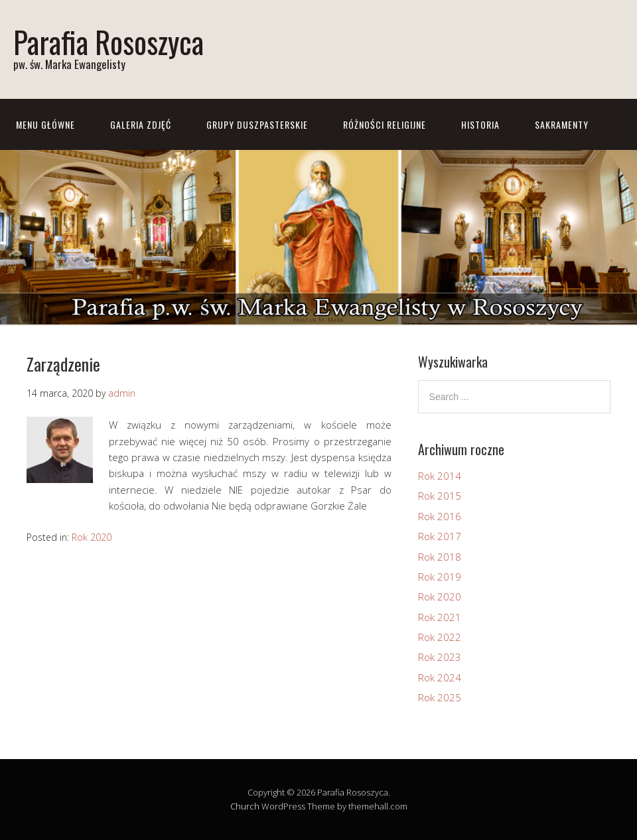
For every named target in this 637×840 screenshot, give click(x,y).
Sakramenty (562, 124)
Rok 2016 (440, 516)
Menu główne (45, 124)
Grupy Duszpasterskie (257, 124)
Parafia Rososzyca (108, 41)
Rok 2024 (440, 677)
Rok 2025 (440, 697)
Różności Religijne (385, 124)
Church (245, 806)
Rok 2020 (92, 537)
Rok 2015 (440, 496)
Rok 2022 (440, 637)
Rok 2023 (440, 657)
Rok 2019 (440, 577)
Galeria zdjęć (141, 124)
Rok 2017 (440, 536)
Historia (480, 124)
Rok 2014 (440, 476)
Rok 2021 (440, 617)
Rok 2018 (440, 557)
